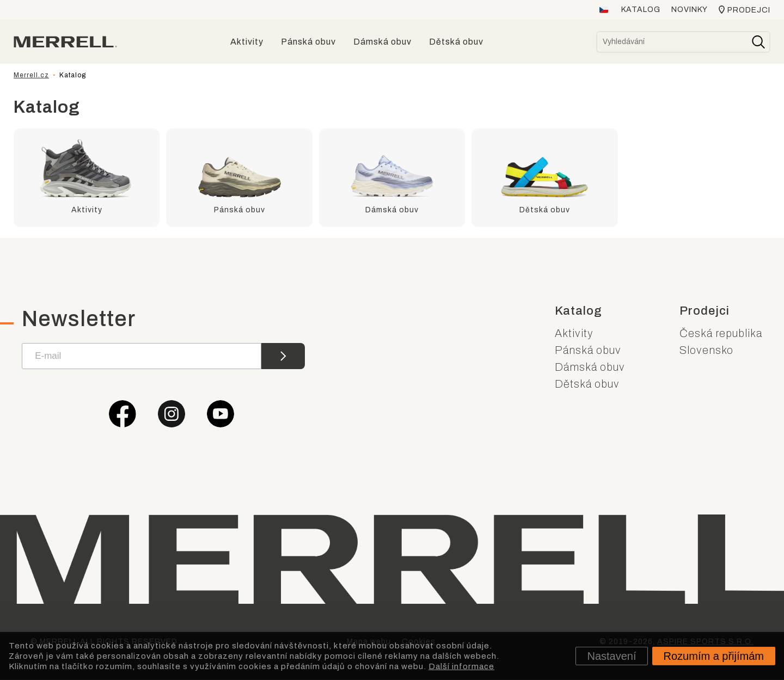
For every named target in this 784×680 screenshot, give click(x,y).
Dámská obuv (590, 367)
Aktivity (574, 333)
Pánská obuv (588, 350)
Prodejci (749, 10)
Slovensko (706, 350)
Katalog (641, 10)
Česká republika (721, 333)
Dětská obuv (587, 384)
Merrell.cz (31, 75)
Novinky (690, 10)
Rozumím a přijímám (714, 656)
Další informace (461, 666)
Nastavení (611, 656)
